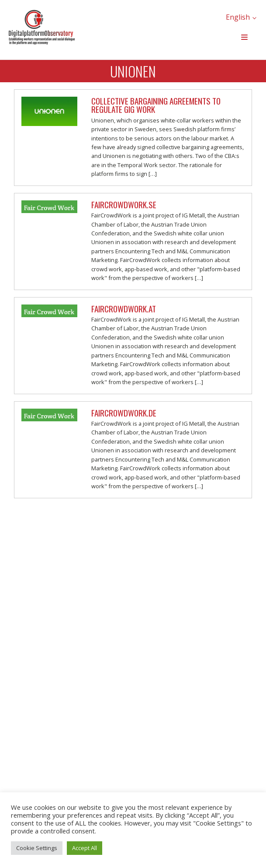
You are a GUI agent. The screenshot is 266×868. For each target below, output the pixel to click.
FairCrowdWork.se (124, 205)
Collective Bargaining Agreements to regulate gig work (156, 105)
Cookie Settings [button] (37, 848)
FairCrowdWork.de (124, 413)
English (238, 17)
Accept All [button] (85, 848)
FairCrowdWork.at (124, 309)
